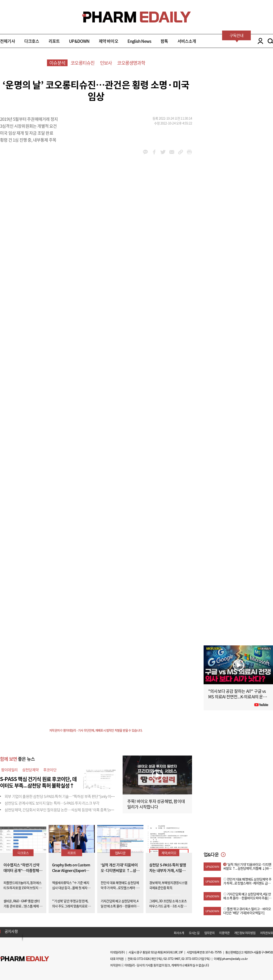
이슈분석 (57, 63)
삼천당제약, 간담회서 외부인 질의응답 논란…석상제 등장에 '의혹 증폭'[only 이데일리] (67, 810)
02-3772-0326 (141, 959)
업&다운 (120, 853)
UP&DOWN (79, 41)
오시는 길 (194, 933)
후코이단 (50, 770)
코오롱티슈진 (82, 63)
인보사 (106, 63)
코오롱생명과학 (131, 63)
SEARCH (270, 41)
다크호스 (32, 41)
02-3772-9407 (172, 959)
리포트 (54, 41)
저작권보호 (267, 933)
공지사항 (11, 931)
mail (172, 152)
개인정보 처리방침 (245, 933)
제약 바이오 (109, 41)
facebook (154, 152)
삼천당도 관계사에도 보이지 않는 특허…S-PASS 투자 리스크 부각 (52, 803)
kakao (145, 152)
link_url (181, 152)
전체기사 (8, 41)
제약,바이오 (169, 853)
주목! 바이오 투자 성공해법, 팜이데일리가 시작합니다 (156, 804)
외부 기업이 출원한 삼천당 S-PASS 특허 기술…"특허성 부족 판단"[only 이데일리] (63, 796)
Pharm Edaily (25, 959)
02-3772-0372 (189, 959)
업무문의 (209, 933)
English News (139, 41)
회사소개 (179, 933)
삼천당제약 (30, 770)
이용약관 (224, 933)
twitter (163, 152)
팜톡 (164, 41)
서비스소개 (187, 41)
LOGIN (259, 41)
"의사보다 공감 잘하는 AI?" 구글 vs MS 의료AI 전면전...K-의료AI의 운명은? (237, 697)
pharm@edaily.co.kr (235, 959)
